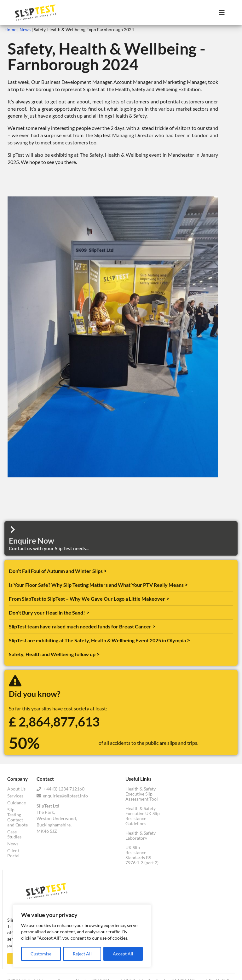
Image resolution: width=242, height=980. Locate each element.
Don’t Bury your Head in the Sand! (47, 612)
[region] (82, 936)
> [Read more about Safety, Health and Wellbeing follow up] (98, 654)
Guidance (17, 803)
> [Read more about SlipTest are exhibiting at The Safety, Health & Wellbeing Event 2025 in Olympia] (188, 640)
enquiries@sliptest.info (62, 796)
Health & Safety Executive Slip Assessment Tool (142, 794)
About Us (16, 789)
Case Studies (14, 834)
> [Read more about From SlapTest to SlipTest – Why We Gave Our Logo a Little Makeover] (168, 598)
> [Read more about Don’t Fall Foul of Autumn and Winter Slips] (105, 571)
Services (15, 796)
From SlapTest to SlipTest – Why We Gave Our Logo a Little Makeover (87, 599)
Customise (41, 954)
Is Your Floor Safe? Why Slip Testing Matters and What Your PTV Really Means (97, 585)
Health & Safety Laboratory (141, 835)
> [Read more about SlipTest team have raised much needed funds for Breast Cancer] (154, 626)
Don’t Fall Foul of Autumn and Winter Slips (56, 571)
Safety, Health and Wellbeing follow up (53, 654)
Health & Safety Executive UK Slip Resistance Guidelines (143, 816)
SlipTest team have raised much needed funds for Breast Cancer (81, 626)
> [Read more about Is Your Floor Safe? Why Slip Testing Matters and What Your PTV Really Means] (186, 585)
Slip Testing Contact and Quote (17, 817)
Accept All (123, 954)
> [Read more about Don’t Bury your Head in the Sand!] (88, 612)
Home (10, 29)
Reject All (82, 954)
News (25, 29)
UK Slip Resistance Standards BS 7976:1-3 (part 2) (142, 855)
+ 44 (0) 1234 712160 (60, 789)
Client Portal (13, 853)
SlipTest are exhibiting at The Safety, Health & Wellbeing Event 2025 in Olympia (98, 640)
